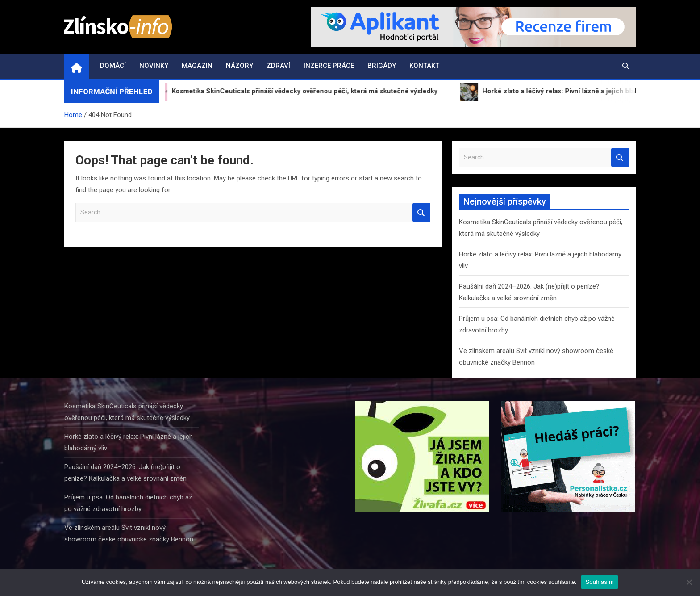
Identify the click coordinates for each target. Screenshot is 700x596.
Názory (240, 66)
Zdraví (278, 66)
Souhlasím (600, 582)
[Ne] (689, 582)
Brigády (382, 66)
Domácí (113, 66)
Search (421, 212)
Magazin (197, 66)
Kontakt (424, 66)
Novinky (154, 66)
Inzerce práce (329, 66)
